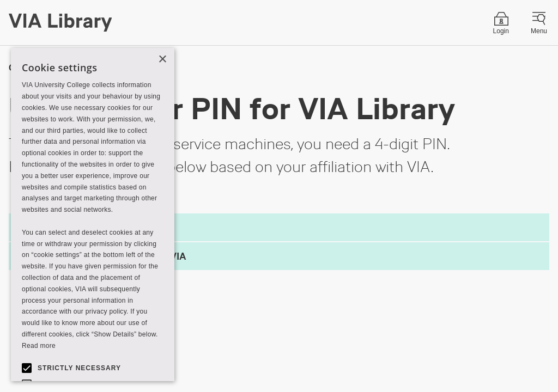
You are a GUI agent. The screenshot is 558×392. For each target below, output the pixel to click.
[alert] (93, 215)
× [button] (162, 60)
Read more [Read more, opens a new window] (39, 346)
